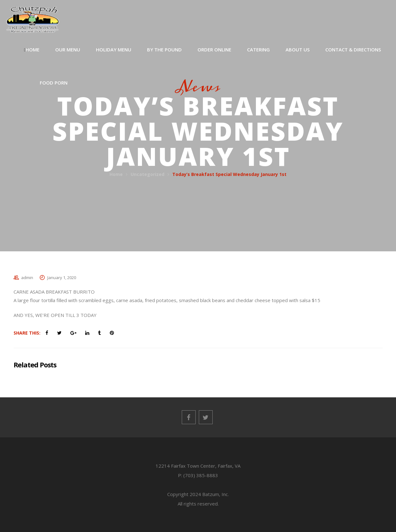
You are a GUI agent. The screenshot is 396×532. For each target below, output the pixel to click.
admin (27, 278)
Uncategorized (148, 174)
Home (116, 174)
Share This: (27, 333)
